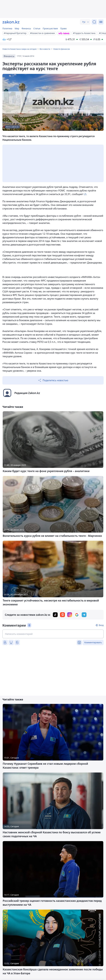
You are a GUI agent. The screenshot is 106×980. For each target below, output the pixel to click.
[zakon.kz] (11, 22)
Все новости (45, 49)
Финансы (26, 28)
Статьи (37, 28)
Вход (101, 625)
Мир (17, 28)
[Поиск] (94, 22)
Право (63, 28)
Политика (7, 28)
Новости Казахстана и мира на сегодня (19, 49)
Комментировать (93, 642)
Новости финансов (61, 49)
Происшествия (50, 28)
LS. (85, 194)
